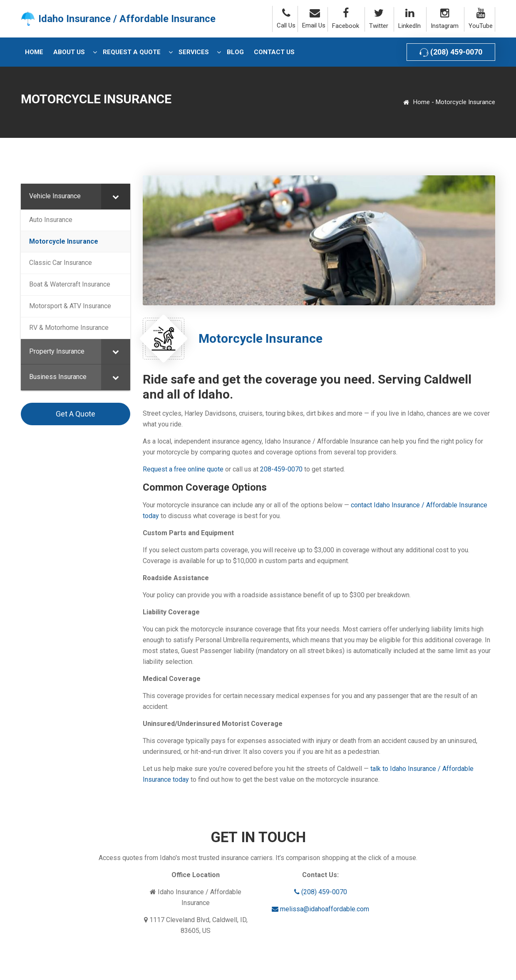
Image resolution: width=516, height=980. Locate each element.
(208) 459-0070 (451, 52)
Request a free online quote (183, 469)
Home (422, 102)
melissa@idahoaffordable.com (320, 909)
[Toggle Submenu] (116, 196)
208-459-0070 (281, 469)
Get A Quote (76, 414)
